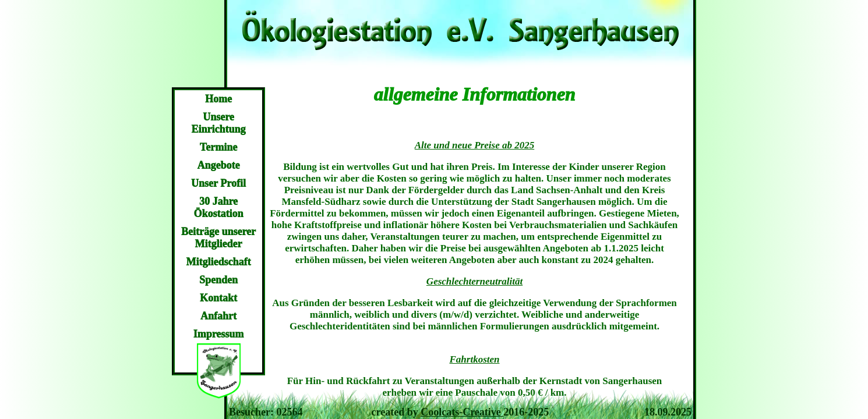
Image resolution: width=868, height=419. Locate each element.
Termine (218, 147)
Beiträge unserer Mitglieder (218, 238)
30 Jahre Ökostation (218, 207)
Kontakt (218, 298)
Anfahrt (218, 316)
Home (218, 99)
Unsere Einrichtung (218, 123)
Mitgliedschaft (219, 262)
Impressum (219, 334)
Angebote (219, 165)
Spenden (218, 280)
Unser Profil (218, 183)
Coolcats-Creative (462, 412)
